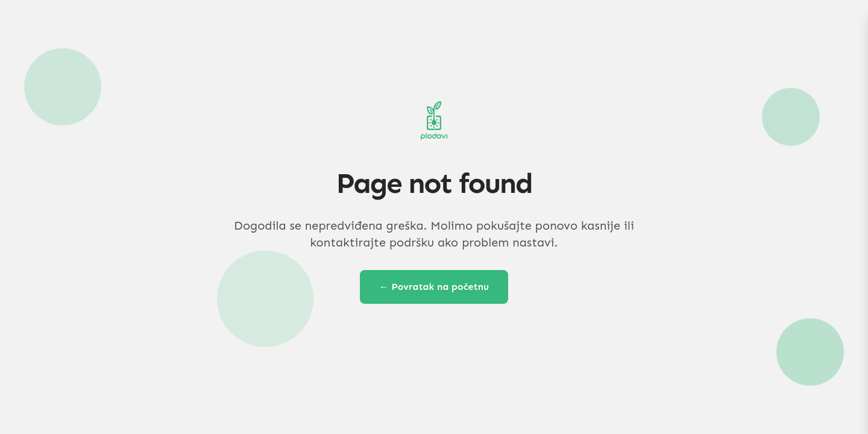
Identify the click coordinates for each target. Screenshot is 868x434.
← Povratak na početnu (434, 287)
